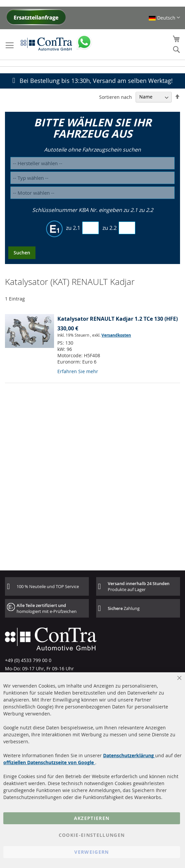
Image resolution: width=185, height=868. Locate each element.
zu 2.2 (110, 228)
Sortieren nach (116, 97)
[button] (164, 18)
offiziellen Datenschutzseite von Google (49, 762)
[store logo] (46, 44)
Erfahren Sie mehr (78, 371)
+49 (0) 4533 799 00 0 (28, 660)
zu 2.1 (73, 228)
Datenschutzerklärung (129, 755)
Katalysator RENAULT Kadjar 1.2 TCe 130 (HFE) (118, 319)
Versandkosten (116, 335)
